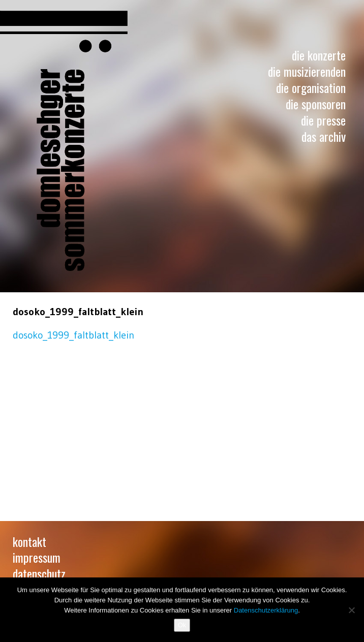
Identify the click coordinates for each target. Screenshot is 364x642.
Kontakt (29, 541)
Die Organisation (311, 87)
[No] (351, 610)
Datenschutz (39, 573)
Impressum (37, 557)
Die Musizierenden (307, 71)
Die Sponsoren (316, 104)
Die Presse (323, 120)
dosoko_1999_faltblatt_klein (73, 335)
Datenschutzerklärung (266, 610)
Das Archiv (324, 136)
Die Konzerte (319, 55)
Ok (182, 625)
